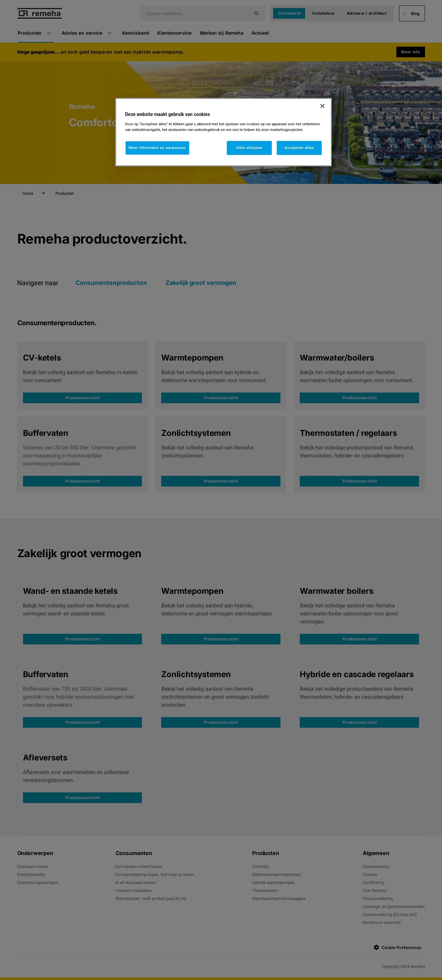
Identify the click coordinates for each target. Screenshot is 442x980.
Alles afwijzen (249, 148)
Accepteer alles (299, 148)
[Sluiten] (322, 106)
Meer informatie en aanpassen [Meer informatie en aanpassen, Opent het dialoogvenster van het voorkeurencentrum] (157, 148)
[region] (223, 132)
